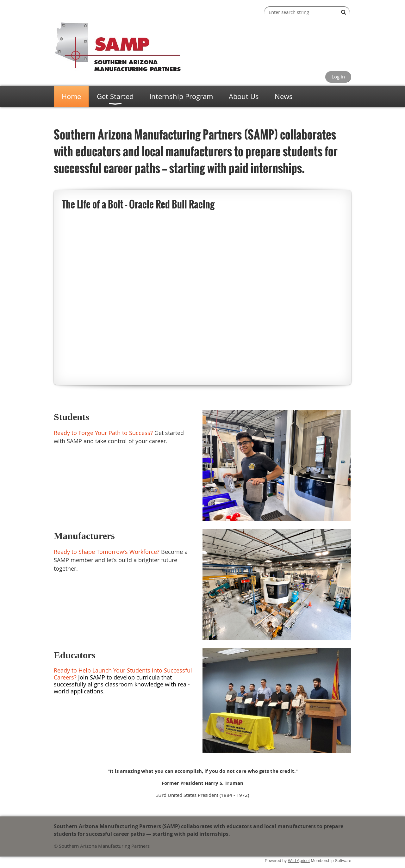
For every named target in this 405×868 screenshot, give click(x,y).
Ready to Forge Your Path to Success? (103, 433)
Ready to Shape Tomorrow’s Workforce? (107, 552)
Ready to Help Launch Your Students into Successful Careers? (123, 674)
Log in (338, 77)
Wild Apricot (299, 861)
